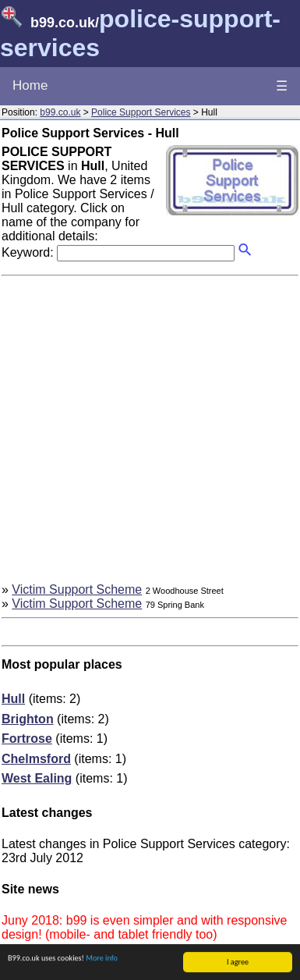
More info (102, 959)
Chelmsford (36, 759)
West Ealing (37, 778)
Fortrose (27, 739)
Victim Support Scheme (77, 589)
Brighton (28, 719)
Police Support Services (141, 112)
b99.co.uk (60, 112)
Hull (13, 699)
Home (30, 85)
